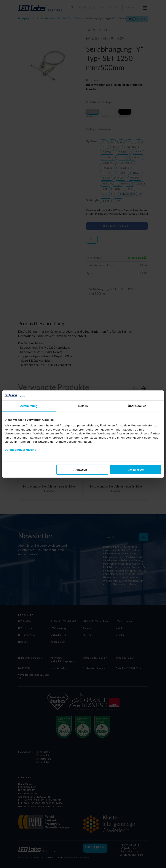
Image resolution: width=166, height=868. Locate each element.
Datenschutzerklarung (21, 450)
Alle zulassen (136, 470)
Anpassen (83, 470)
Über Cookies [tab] (137, 406)
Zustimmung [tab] (29, 406)
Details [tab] (83, 406)
